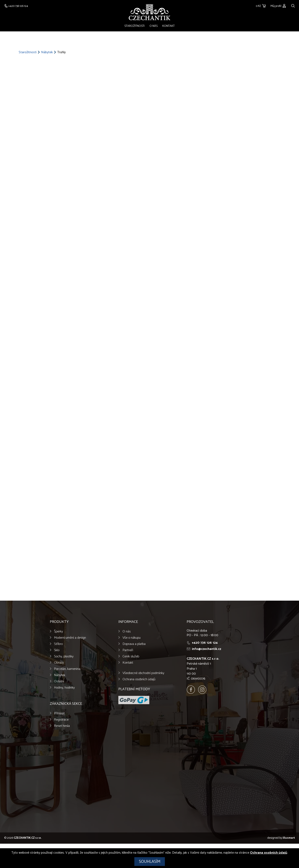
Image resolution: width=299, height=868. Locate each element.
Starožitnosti (135, 26)
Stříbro (58, 644)
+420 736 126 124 (205, 643)
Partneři (128, 650)
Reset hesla (62, 726)
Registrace (61, 720)
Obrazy (59, 663)
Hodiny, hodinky (64, 688)
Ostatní (59, 682)
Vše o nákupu (132, 638)
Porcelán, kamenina (67, 669)
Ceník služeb (131, 657)
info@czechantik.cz (206, 649)
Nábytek (47, 53)
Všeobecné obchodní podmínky (143, 673)
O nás (154, 26)
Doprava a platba (134, 644)
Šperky (58, 632)
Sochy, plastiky (64, 657)
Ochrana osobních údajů (139, 680)
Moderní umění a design (70, 638)
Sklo (57, 650)
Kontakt (168, 26)
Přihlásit (59, 714)
